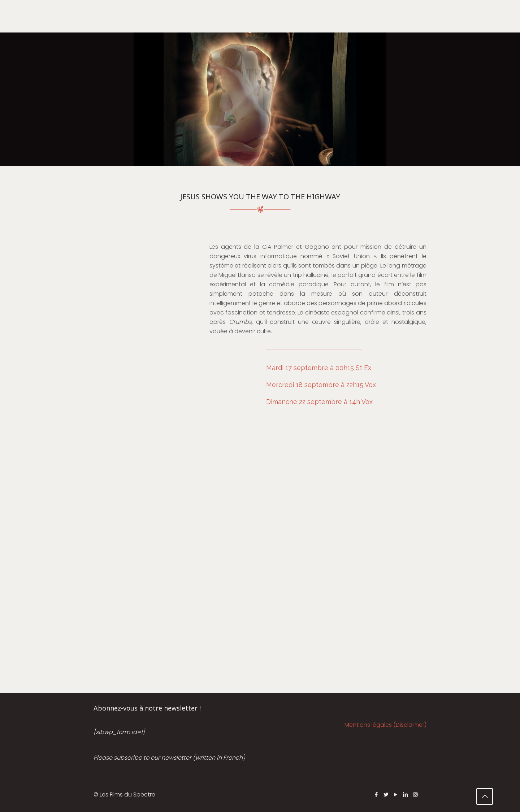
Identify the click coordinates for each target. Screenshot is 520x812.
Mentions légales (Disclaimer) (385, 725)
